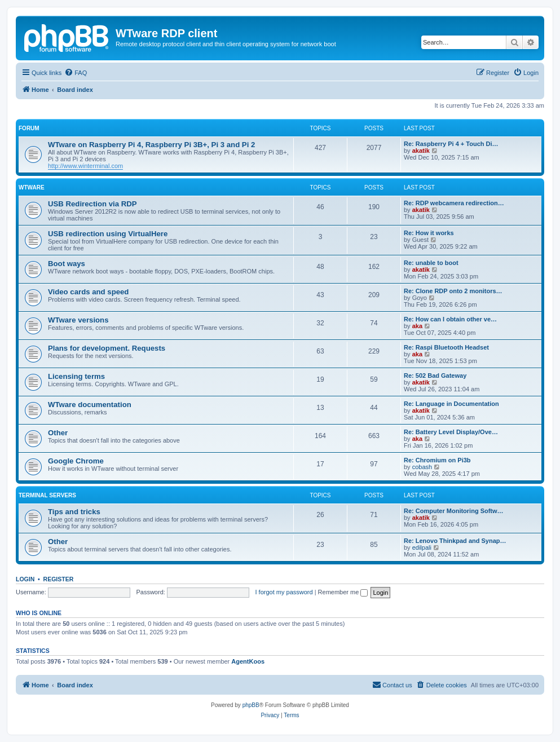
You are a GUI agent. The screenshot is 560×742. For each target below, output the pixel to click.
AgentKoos (248, 661)
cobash (422, 467)
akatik (421, 151)
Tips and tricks (74, 512)
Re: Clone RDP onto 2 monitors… (453, 291)
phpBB (251, 705)
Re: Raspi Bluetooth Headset (446, 347)
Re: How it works (429, 233)
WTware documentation (90, 405)
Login (25, 579)
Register (59, 579)
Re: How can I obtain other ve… (450, 319)
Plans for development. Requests (107, 348)
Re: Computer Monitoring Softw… (454, 511)
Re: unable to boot (431, 263)
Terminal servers (47, 495)
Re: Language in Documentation (451, 404)
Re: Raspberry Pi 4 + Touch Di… (451, 144)
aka (417, 326)
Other (58, 433)
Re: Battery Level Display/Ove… (451, 432)
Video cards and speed (88, 292)
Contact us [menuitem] (392, 684)
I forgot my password (284, 592)
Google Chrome (76, 461)
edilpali (422, 547)
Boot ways (67, 264)
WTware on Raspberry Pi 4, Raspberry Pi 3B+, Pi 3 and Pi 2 (151, 145)
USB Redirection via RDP (92, 204)
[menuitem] (76, 73)
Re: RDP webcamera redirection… (454, 203)
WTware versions (78, 320)
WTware (32, 187)
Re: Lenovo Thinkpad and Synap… (455, 541)
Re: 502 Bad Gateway (435, 376)
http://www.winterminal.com (85, 166)
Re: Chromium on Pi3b (437, 460)
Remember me (343, 592)
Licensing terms (76, 376)
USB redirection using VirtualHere (108, 234)
